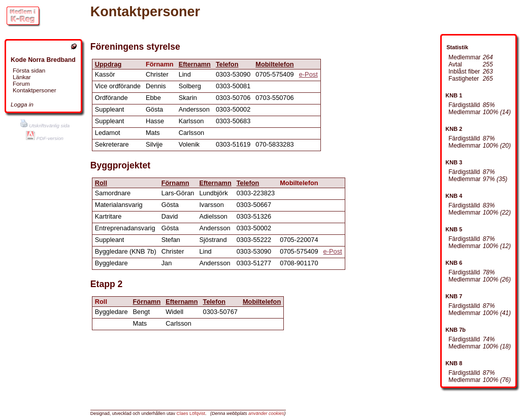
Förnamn (175, 183)
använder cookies (266, 413)
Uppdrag (108, 64)
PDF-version (45, 138)
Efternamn (195, 64)
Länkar (22, 77)
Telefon (227, 64)
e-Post (308, 74)
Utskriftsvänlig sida (45, 126)
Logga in (22, 104)
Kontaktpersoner (35, 90)
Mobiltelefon (274, 64)
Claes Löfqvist (191, 413)
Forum (21, 83)
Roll (101, 183)
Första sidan (29, 70)
